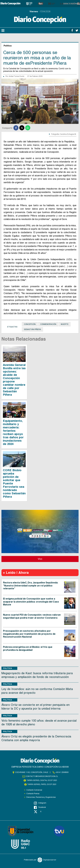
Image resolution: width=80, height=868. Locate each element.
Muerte (65, 324)
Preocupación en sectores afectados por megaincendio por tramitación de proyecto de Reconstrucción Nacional (29, 634)
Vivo (40, 559)
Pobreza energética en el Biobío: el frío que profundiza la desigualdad (28, 648)
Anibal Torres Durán (17, 76)
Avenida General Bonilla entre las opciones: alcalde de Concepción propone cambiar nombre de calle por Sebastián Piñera (14, 380)
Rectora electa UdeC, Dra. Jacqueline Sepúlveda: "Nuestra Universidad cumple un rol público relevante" (31, 586)
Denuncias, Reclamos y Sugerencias (41, 797)
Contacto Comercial (34, 790)
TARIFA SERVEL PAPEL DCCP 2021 (42, 784)
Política (8, 668)
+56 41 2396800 (62, 772)
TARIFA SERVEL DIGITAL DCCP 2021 (42, 780)
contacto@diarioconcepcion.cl (42, 776)
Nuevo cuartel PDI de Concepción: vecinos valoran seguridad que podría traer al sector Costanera (32, 616)
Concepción (30, 324)
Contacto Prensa (33, 794)
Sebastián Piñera (32, 329)
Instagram (40, 803)
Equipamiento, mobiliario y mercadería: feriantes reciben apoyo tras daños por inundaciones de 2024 (13, 432)
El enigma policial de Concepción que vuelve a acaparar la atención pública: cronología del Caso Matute (31, 602)
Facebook (40, 807)
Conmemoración (48, 324)
